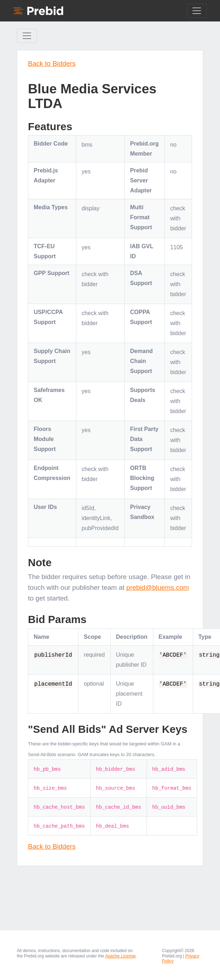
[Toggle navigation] (197, 11)
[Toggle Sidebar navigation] (27, 36)
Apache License (120, 956)
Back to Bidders (52, 63)
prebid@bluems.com (158, 587)
